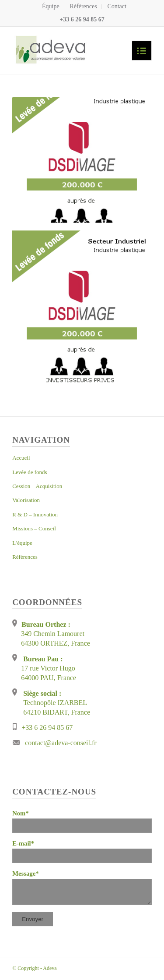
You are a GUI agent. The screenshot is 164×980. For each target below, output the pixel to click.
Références (83, 6)
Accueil (21, 458)
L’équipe (22, 543)
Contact (117, 6)
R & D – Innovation (35, 514)
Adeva (50, 968)
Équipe (51, 6)
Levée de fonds (30, 472)
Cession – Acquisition (37, 486)
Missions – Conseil (34, 528)
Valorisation (26, 500)
